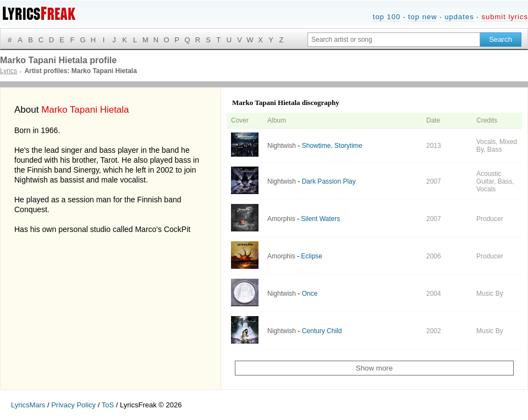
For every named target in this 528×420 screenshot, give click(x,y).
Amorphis (281, 219)
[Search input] (394, 40)
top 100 (387, 17)
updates (459, 17)
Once (310, 294)
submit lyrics (505, 17)
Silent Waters (320, 219)
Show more (374, 368)
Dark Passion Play (329, 181)
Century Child (322, 331)
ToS (108, 405)
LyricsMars (28, 405)
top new (423, 17)
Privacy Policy (73, 405)
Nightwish (282, 146)
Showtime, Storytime (332, 146)
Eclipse (312, 256)
